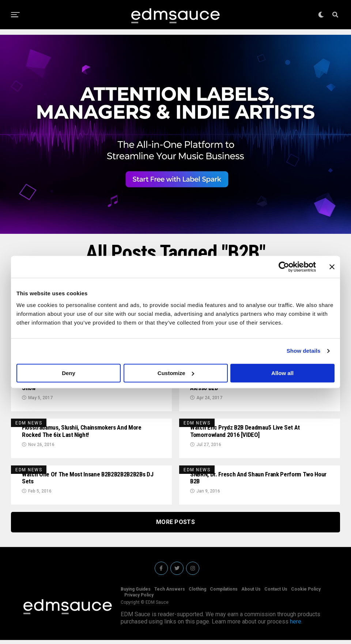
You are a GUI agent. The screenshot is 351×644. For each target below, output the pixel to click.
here (296, 626)
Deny (69, 373)
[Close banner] (332, 267)
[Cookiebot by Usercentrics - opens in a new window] (284, 267)
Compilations (224, 593)
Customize (176, 373)
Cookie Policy (306, 593)
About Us (251, 593)
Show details (304, 351)
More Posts (175, 526)
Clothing (197, 593)
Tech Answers (170, 593)
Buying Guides (136, 593)
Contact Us (276, 593)
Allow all (282, 373)
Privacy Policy (139, 599)
